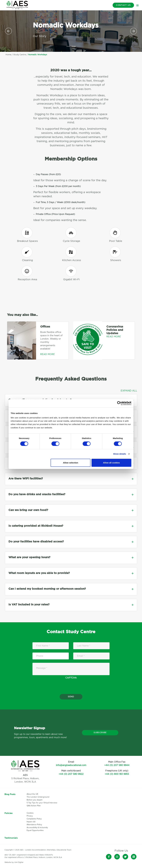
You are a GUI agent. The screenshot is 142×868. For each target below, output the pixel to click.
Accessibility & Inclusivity (37, 827)
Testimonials (11, 838)
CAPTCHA (71, 678)
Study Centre (20, 55)
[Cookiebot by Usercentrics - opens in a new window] (119, 403)
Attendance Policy (34, 825)
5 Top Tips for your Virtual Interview (42, 803)
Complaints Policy (34, 819)
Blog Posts (10, 794)
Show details (120, 454)
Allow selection (71, 463)
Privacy (30, 816)
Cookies (30, 813)
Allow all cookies (111, 463)
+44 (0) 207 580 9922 (71, 774)
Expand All (129, 391)
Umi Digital (19, 862)
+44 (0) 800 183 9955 (117, 774)
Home (8, 55)
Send (71, 697)
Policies (8, 813)
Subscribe (100, 733)
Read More (47, 354)
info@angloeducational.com (71, 765)
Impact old (31, 822)
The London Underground (38, 797)
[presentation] (71, 691)
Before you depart (34, 800)
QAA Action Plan (34, 806)
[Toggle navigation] (137, 5)
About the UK (32, 794)
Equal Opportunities (35, 830)
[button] (9, 31)
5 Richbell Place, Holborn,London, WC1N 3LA (25, 778)
